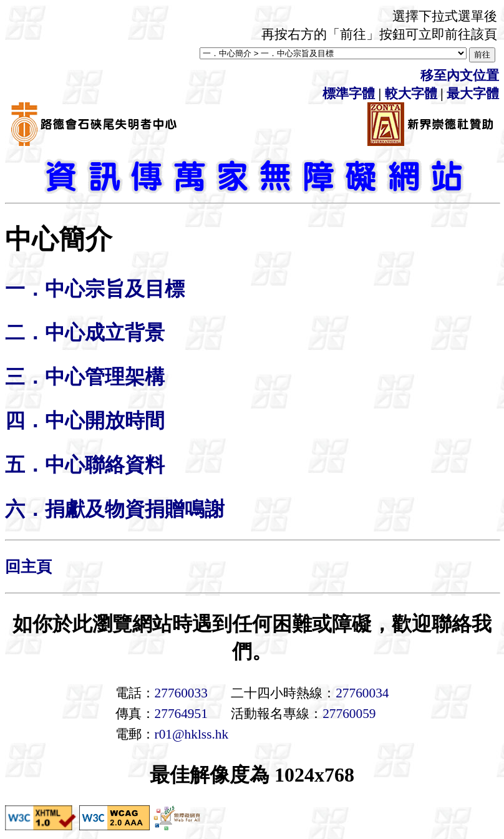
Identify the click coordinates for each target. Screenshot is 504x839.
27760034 (362, 693)
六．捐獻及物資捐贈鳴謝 (115, 509)
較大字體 (411, 94)
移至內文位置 (460, 75)
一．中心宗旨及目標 (95, 289)
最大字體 (473, 94)
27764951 (181, 714)
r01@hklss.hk (192, 734)
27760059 (349, 714)
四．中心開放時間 (85, 420)
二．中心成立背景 (85, 332)
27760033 (181, 693)
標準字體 (349, 94)
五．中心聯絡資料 (85, 465)
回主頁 (28, 567)
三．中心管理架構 (85, 377)
